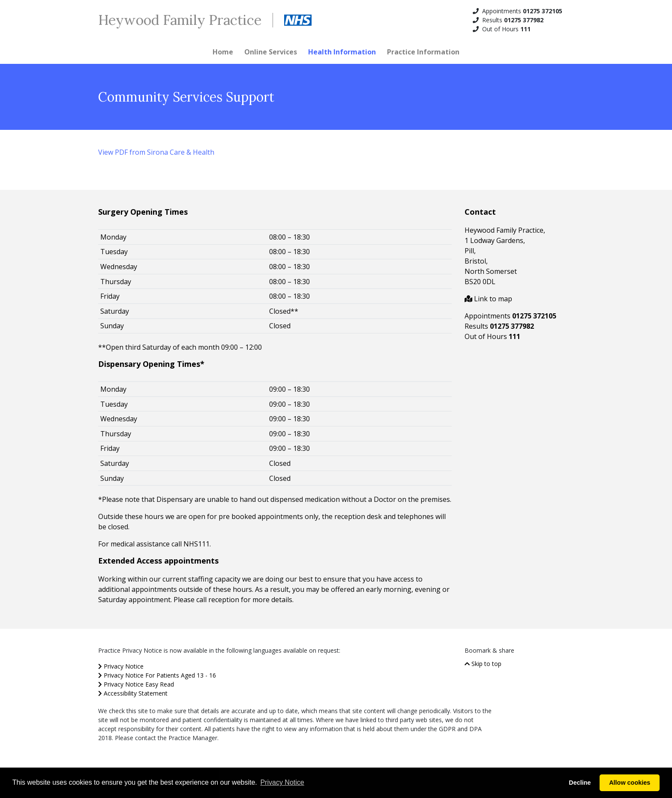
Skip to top (483, 664)
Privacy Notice (121, 666)
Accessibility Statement (133, 693)
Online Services (271, 52)
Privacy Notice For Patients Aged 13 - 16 (157, 675)
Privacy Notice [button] (282, 782)
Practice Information (423, 52)
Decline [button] (580, 783)
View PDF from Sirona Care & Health (156, 152)
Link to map (488, 299)
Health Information (342, 52)
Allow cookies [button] (630, 783)
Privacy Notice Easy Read (136, 684)
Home (223, 52)
